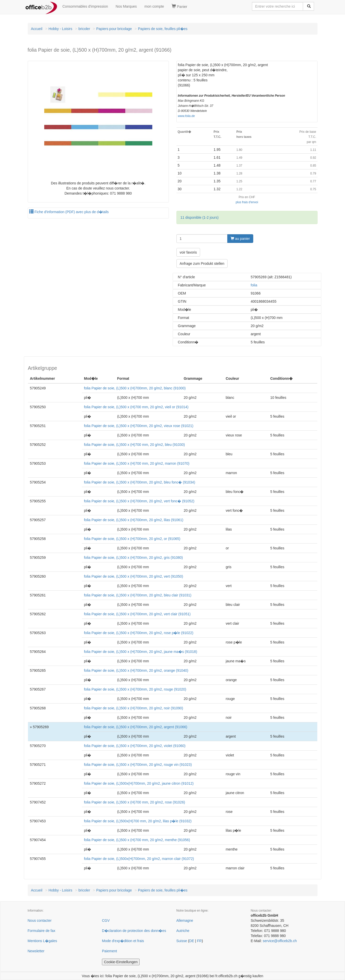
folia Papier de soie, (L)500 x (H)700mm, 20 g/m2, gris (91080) (133, 558)
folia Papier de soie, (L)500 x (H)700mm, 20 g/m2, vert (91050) (133, 576)
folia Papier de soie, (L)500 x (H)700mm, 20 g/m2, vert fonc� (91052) (139, 501)
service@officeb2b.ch (280, 941)
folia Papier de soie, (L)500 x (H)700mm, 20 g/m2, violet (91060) (135, 746)
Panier (179, 6)
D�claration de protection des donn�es (134, 931)
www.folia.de (186, 116)
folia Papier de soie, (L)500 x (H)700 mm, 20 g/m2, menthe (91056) (137, 840)
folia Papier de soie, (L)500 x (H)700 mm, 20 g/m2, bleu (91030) (134, 445)
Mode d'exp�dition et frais (123, 941)
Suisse (182, 941)
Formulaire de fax (42, 931)
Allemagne (185, 920)
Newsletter (36, 951)
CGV (106, 920)
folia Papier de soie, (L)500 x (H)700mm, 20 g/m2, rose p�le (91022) (139, 633)
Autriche (183, 931)
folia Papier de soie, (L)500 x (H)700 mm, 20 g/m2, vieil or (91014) (136, 407)
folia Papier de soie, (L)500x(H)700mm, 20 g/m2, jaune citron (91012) (139, 783)
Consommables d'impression (85, 6)
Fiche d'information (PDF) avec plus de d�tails (69, 212)
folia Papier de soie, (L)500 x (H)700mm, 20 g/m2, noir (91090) (133, 708)
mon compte (154, 6)
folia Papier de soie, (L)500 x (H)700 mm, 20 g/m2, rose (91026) (134, 802)
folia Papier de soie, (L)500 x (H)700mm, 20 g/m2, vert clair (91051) (137, 614)
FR (199, 941)
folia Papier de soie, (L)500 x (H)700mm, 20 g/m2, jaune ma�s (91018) (140, 652)
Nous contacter (40, 920)
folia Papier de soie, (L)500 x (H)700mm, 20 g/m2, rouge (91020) (135, 689)
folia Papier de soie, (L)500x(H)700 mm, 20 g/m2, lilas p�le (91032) (138, 821)
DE (192, 941)
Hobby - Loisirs (60, 29)
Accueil (37, 29)
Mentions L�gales (42, 941)
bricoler (84, 29)
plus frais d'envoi (247, 202)
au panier (240, 239)
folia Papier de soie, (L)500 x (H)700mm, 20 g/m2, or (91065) (132, 539)
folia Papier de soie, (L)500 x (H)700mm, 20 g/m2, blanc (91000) (135, 388)
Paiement (109, 951)
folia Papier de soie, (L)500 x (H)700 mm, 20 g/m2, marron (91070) (137, 463)
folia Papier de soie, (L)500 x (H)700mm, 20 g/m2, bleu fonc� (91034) (139, 482)
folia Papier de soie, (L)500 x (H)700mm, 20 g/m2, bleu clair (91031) (138, 595)
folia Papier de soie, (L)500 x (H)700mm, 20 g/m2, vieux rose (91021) (139, 426)
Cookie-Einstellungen (121, 962)
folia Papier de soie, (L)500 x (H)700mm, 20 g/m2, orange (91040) (136, 670)
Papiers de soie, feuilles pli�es (163, 29)
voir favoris (188, 252)
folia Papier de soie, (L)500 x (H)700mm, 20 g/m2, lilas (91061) (134, 520)
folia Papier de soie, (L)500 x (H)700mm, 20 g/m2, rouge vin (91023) (138, 765)
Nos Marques (126, 6)
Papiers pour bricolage (114, 29)
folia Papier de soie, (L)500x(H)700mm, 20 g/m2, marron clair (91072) (139, 859)
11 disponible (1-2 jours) (200, 217)
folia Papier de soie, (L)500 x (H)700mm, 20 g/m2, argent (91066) (136, 727)
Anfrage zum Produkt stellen (202, 264)
